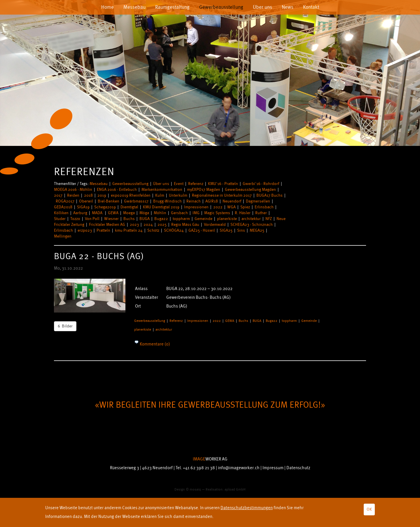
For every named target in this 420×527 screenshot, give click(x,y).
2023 (134, 225)
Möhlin (160, 213)
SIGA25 (226, 230)
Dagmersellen (258, 201)
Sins (241, 230)
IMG (196, 213)
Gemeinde (203, 219)
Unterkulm (178, 195)
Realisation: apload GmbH (226, 490)
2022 (218, 207)
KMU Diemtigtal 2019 (161, 207)
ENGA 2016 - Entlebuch (117, 190)
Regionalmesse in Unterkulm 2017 (222, 195)
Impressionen (196, 207)
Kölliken (61, 213)
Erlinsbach (264, 207)
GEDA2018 (63, 207)
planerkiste (227, 219)
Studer (60, 219)
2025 (162, 225)
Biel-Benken (108, 201)
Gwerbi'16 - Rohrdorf (261, 184)
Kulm (160, 195)
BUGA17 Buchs (269, 195)
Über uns (262, 7)
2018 (88, 195)
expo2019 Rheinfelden (131, 195)
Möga (144, 213)
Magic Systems (217, 213)
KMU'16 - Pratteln (223, 184)
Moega (129, 213)
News (288, 7)
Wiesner (111, 219)
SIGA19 (83, 207)
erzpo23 (85, 230)
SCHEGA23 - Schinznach (252, 225)
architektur (251, 219)
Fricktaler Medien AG (107, 225)
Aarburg (80, 213)
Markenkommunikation (162, 190)
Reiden (73, 195)
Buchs (129, 219)
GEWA (113, 213)
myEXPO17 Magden (204, 190)
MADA (98, 213)
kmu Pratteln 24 (129, 230)
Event (179, 184)
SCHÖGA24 (174, 230)
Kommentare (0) (154, 344)
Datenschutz (298, 468)
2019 (102, 195)
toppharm (181, 219)
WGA (231, 207)
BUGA (145, 219)
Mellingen (63, 236)
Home (107, 7)
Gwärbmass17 (136, 201)
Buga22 (161, 219)
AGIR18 (212, 201)
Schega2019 (105, 207)
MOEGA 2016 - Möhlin (73, 190)
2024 (148, 225)
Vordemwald (215, 225)
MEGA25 (257, 230)
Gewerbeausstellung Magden (250, 190)
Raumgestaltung (172, 7)
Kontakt (311, 7)
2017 (58, 195)
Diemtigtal (129, 207)
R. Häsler (243, 213)
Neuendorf (232, 201)
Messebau (134, 7)
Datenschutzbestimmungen (247, 508)
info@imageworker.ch (239, 468)
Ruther (261, 213)
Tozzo (75, 219)
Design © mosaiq (188, 490)
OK (369, 509)
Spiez (245, 207)
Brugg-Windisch (167, 201)
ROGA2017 (65, 201)
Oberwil (86, 201)
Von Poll (92, 219)
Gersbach (179, 213)
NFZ (269, 219)
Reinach (194, 201)
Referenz (196, 184)
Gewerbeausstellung (221, 7)
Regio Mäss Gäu (185, 225)
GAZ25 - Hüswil (202, 230)
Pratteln (103, 230)
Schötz (153, 230)
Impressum (273, 468)
